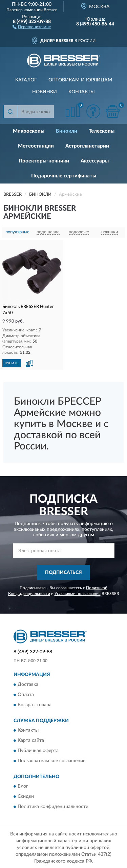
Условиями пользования (78, 594)
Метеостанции (36, 146)
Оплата (26, 695)
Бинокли (67, 131)
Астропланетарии (87, 146)
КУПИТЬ (12, 363)
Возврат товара (35, 705)
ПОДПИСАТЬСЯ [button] (63, 573)
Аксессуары (95, 161)
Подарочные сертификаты (64, 176)
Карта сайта (31, 741)
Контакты (82, 92)
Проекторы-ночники (44, 161)
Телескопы (102, 131)
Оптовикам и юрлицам (80, 80)
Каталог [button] (26, 80)
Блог (23, 787)
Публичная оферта (38, 751)
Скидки (26, 797)
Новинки (45, 92)
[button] (32, 26)
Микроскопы (29, 131)
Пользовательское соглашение (51, 761)
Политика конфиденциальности (53, 807)
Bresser (50, 10)
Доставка (28, 684)
